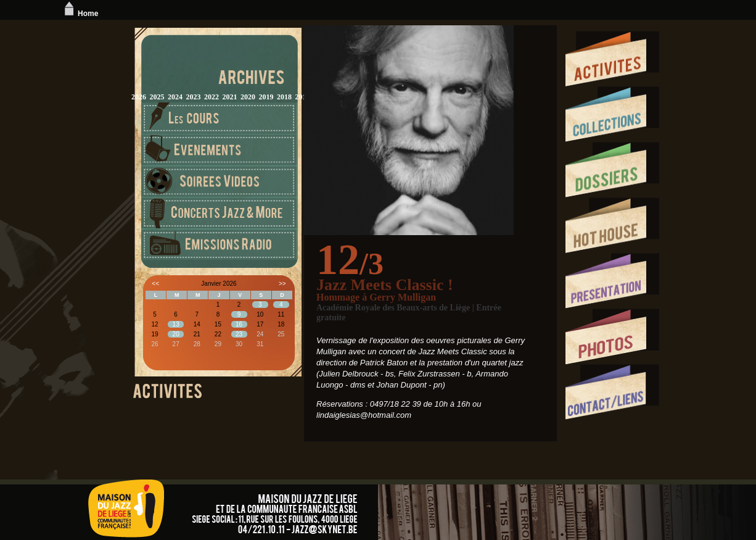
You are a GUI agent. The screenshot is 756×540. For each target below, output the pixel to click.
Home (80, 14)
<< (155, 284)
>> (282, 284)
